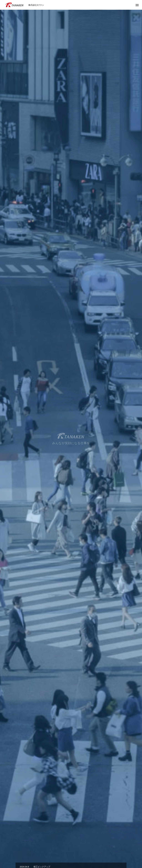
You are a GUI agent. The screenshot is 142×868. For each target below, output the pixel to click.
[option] (71, 55)
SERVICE (71, 512)
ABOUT (25, 856)
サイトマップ (126, 856)
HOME (13, 856)
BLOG (76, 856)
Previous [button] (6, 566)
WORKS (51, 856)
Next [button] (136, 566)
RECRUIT (64, 856)
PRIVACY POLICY (107, 856)
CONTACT (89, 856)
